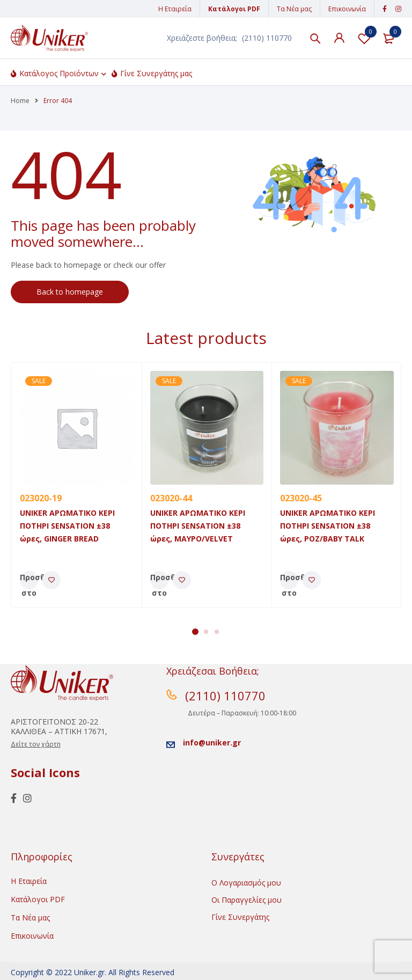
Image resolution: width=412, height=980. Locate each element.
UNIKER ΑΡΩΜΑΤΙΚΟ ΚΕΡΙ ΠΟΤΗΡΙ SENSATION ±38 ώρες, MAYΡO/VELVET (198, 526)
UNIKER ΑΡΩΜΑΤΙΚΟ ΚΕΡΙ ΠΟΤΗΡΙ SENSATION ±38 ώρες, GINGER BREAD (67, 526)
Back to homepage (70, 292)
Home (20, 101)
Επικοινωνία (347, 9)
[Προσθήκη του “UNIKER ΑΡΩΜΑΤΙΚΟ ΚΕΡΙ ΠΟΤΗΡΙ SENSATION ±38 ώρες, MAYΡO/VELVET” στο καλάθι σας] (159, 580)
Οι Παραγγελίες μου (247, 900)
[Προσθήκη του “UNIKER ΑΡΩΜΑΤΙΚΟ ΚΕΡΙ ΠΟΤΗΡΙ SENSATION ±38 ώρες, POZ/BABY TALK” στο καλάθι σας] (289, 580)
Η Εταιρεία (175, 9)
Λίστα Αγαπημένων (364, 38)
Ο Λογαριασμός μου (246, 883)
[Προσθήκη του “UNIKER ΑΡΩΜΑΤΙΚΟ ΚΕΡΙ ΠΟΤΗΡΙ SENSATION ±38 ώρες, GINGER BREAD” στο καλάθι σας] (29, 580)
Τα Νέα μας (294, 9)
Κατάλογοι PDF (234, 9)
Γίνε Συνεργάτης (240, 917)
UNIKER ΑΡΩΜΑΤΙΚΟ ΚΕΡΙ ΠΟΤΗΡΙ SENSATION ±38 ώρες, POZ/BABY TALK (328, 526)
